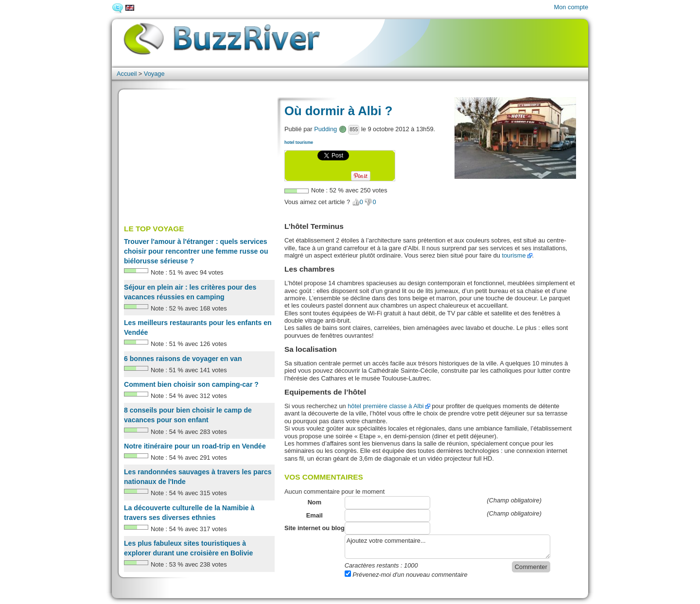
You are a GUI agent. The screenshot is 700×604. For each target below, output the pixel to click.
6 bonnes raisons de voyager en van (183, 359)
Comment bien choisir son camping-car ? (191, 384)
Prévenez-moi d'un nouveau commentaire (406, 575)
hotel (289, 142)
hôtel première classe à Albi (386, 406)
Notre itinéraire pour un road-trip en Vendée (195, 446)
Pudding (325, 129)
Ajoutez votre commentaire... (447, 547)
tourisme (304, 142)
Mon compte (571, 7)
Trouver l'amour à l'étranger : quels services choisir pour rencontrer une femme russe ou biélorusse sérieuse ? (196, 251)
